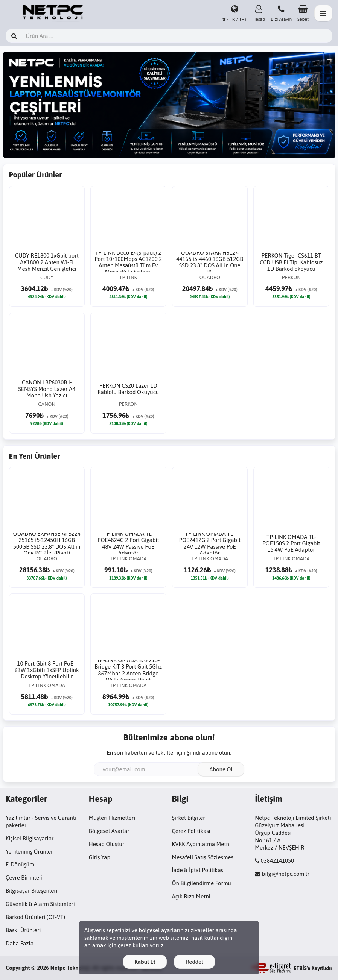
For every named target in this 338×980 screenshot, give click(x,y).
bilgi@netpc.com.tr (286, 874)
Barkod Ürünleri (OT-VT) (35, 917)
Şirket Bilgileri (189, 818)
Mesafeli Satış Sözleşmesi (203, 857)
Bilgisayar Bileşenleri (32, 891)
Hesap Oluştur (107, 844)
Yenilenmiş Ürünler (29, 852)
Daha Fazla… (21, 943)
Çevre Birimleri (24, 878)
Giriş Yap (100, 857)
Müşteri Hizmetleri (112, 818)
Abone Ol (221, 769)
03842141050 (277, 861)
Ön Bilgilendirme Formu (202, 883)
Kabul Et (145, 962)
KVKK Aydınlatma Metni (201, 844)
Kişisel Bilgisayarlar (30, 838)
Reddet (194, 962)
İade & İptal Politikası (198, 870)
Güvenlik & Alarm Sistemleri (40, 904)
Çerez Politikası (191, 831)
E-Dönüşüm (20, 864)
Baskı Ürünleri (23, 930)
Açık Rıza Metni (191, 896)
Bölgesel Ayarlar (109, 831)
